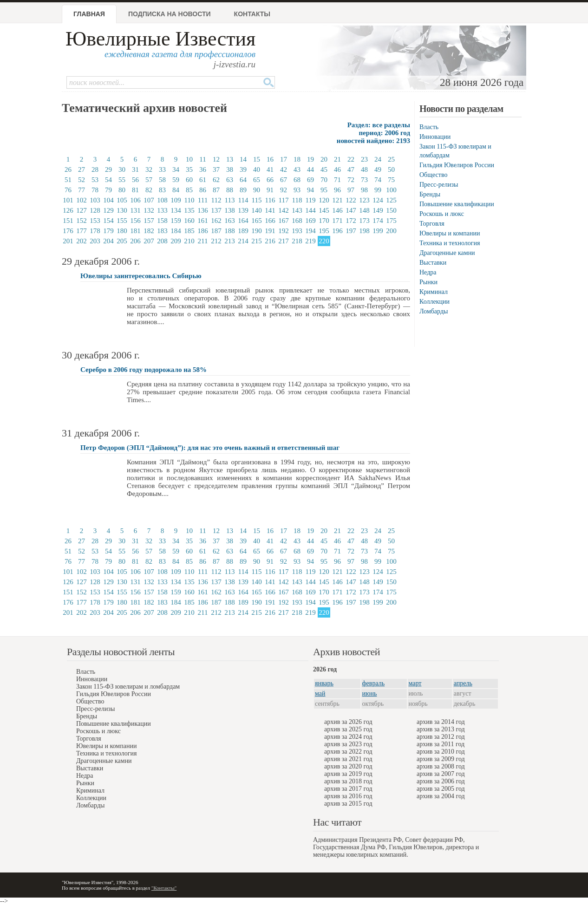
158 (162, 221)
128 (95, 210)
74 (378, 180)
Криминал (434, 292)
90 (257, 190)
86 (203, 190)
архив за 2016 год (348, 796)
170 (324, 221)
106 (135, 200)
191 (270, 231)
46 (337, 169)
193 (297, 231)
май (320, 693)
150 (391, 210)
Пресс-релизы (439, 185)
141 (270, 210)
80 (122, 190)
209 (176, 241)
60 (189, 180)
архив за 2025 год (348, 729)
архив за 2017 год (348, 789)
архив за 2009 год (441, 759)
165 (257, 221)
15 (257, 159)
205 (122, 241)
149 (378, 210)
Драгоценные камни (447, 253)
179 (108, 231)
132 (149, 210)
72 (351, 180)
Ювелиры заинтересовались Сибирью (141, 276)
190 (257, 231)
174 (378, 221)
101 (68, 200)
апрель (463, 683)
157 (149, 221)
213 (230, 241)
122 (351, 200)
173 (364, 221)
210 (189, 241)
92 (284, 190)
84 (176, 190)
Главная (89, 14)
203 (95, 241)
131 (135, 210)
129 (108, 210)
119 (311, 200)
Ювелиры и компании (450, 233)
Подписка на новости (170, 14)
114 (243, 200)
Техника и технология (450, 243)
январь (324, 683)
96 (337, 190)
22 (351, 159)
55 (122, 180)
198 (364, 231)
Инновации (435, 137)
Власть (429, 127)
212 (216, 241)
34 (176, 169)
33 (162, 169)
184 (176, 231)
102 (82, 200)
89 (243, 190)
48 (364, 169)
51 (68, 180)
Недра (428, 272)
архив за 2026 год (348, 722)
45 (324, 169)
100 (391, 190)
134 (176, 210)
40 (257, 169)
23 (364, 159)
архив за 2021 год (348, 759)
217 (284, 241)
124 (378, 200)
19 (310, 159)
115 (257, 200)
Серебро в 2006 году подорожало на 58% (144, 370)
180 (122, 231)
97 (351, 190)
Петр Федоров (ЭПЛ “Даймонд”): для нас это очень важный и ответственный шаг (210, 448)
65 (257, 180)
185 (189, 231)
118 (297, 200)
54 (108, 180)
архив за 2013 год (441, 729)
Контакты (252, 14)
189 (243, 231)
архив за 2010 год (441, 752)
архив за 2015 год (348, 804)
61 (203, 180)
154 (108, 221)
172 (351, 221)
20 (324, 159)
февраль (374, 683)
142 (284, 210)
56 (135, 180)
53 (95, 180)
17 (284, 159)
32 (149, 169)
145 (324, 210)
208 (162, 241)
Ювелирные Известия (160, 39)
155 (122, 221)
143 (297, 210)
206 (135, 241)
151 (68, 221)
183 (162, 231)
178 (95, 231)
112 (216, 200)
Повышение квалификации (457, 204)
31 (135, 169)
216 (270, 241)
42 (284, 169)
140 (257, 210)
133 (162, 210)
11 (203, 159)
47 (351, 169)
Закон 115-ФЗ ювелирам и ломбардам (128, 687)
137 (216, 210)
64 (243, 180)
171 (337, 221)
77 (82, 190)
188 (230, 231)
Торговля (432, 224)
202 (82, 241)
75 (391, 180)
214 (243, 241)
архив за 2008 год (441, 766)
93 (297, 190)
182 (149, 231)
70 (324, 180)
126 (68, 210)
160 (189, 221)
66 (270, 180)
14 (243, 159)
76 (68, 190)
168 (297, 221)
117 (284, 200)
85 (189, 190)
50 (391, 169)
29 (108, 169)
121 (337, 200)
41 (270, 169)
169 (310, 221)
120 (324, 200)
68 (297, 180)
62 (216, 180)
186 (203, 231)
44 (310, 169)
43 (297, 169)
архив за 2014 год (441, 722)
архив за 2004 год (441, 796)
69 (310, 180)
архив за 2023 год (348, 744)
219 (310, 241)
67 (284, 180)
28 (95, 169)
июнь (370, 693)
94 (310, 190)
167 (284, 221)
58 (162, 180)
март (415, 683)
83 (162, 190)
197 (351, 231)
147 (351, 210)
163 (230, 221)
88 (230, 190)
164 (243, 221)
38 (230, 169)
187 (216, 231)
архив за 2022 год (348, 752)
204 (108, 241)
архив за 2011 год (441, 744)
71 (337, 180)
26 (68, 169)
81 (135, 190)
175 (391, 221)
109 (176, 200)
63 (230, 180)
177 (82, 231)
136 (203, 210)
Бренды (430, 194)
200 (391, 231)
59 (176, 180)
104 (108, 200)
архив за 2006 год (441, 781)
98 (364, 190)
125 (391, 200)
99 (378, 190)
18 (297, 159)
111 (203, 200)
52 (82, 180)
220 (324, 241)
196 (337, 231)
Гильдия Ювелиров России (457, 165)
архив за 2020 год (348, 766)
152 (82, 221)
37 (216, 169)
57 (149, 180)
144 (310, 210)
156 (135, 221)
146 (337, 210)
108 (162, 200)
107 (149, 200)
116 (270, 200)
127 (82, 210)
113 (230, 200)
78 (95, 190)
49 (378, 169)
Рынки (428, 282)
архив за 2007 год (441, 774)
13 (230, 159)
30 (122, 169)
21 (337, 159)
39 (243, 169)
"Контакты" (164, 888)
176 (68, 231)
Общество (433, 175)
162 (216, 221)
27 (82, 169)
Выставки (433, 263)
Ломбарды (434, 311)
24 (378, 159)
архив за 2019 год (348, 774)
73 (364, 180)
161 (203, 221)
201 (68, 241)
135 (189, 210)
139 (243, 210)
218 (297, 241)
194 (310, 231)
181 (135, 231)
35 (189, 169)
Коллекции (434, 302)
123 (364, 200)
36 (203, 169)
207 (149, 241)
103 (95, 200)
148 (364, 210)
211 (203, 241)
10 (189, 159)
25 (391, 159)
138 (230, 210)
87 (216, 190)
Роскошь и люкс (442, 214)
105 (122, 200)
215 (257, 241)
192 (284, 231)
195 (324, 231)
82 (149, 190)
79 (108, 190)
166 (270, 221)
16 (270, 159)
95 (324, 190)
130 (122, 210)
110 (189, 200)
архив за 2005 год (441, 789)
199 (378, 231)
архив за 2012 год (441, 737)
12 (216, 159)
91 (270, 190)
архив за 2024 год (348, 737)
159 (176, 221)
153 (95, 221)
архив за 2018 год (348, 781)
